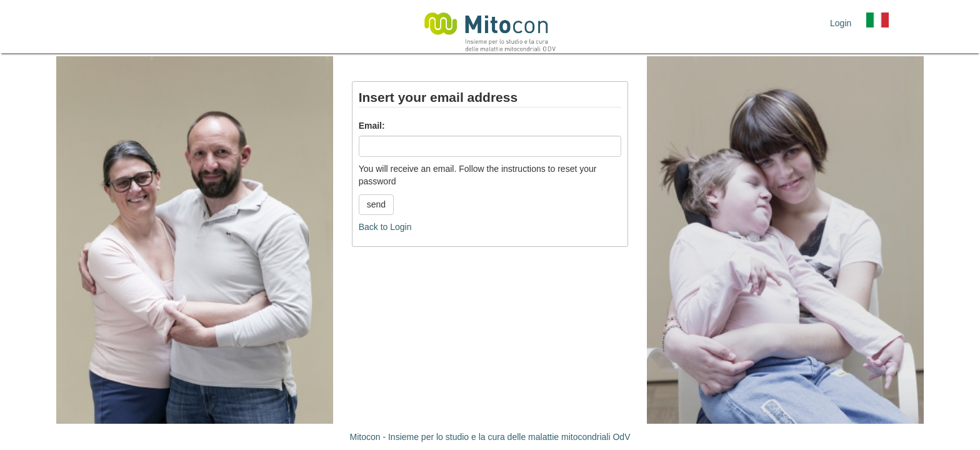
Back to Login (385, 227)
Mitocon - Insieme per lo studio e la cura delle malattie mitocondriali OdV (490, 437)
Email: (372, 126)
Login (841, 23)
